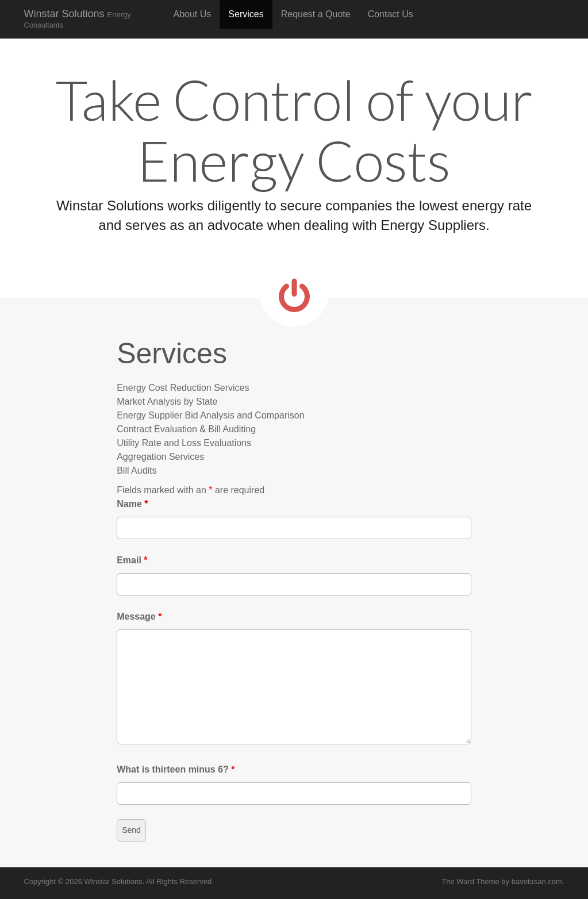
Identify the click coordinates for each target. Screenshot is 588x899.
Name (132, 504)
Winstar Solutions (78, 19)
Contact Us (391, 14)
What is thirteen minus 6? (176, 769)
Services (246, 14)
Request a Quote (316, 14)
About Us (193, 14)
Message (139, 616)
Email (132, 560)
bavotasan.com (537, 881)
